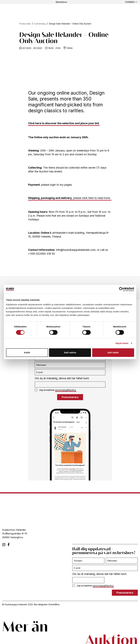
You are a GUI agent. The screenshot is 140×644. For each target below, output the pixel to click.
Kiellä (27, 352)
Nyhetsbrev (61, 2)
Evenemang (40, 24)
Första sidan (25, 24)
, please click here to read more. (70, 198)
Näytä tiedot (122, 343)
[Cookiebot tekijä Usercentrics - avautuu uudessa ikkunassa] (121, 289)
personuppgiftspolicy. (66, 390)
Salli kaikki (113, 352)
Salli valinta (70, 352)
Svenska (130, 2)
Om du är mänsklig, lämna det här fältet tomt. (62, 378)
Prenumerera (70, 397)
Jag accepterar (55, 390)
